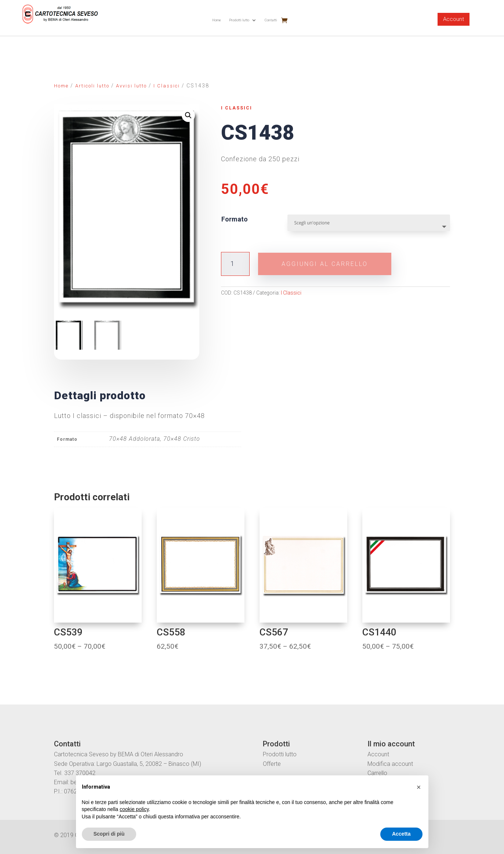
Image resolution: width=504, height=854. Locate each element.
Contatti (271, 20)
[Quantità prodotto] (235, 264)
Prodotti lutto (239, 20)
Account (454, 19)
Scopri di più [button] (109, 834)
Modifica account (390, 764)
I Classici (167, 86)
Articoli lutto (92, 86)
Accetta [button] (401, 834)
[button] (419, 787)
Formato (235, 219)
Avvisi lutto (131, 86)
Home (217, 20)
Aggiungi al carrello (325, 264)
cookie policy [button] (134, 809)
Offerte (272, 764)
